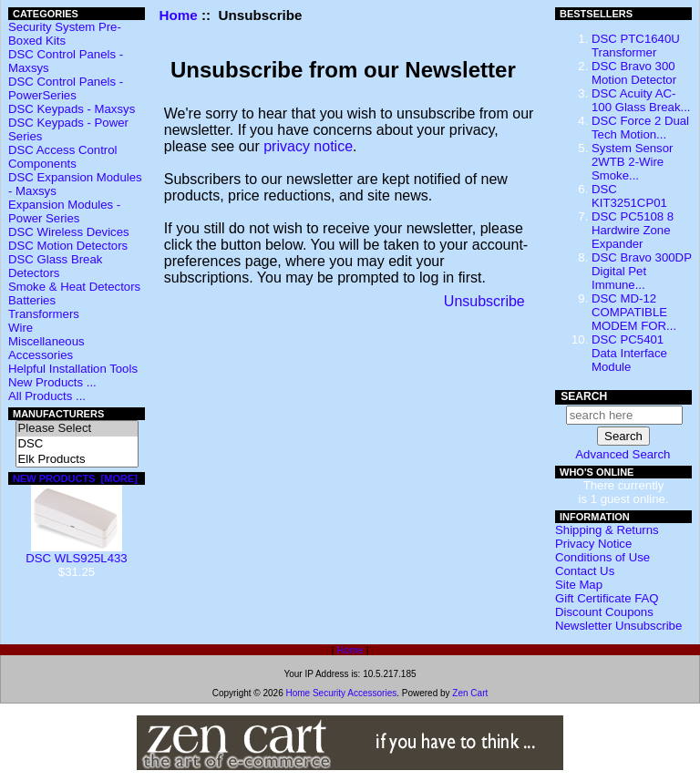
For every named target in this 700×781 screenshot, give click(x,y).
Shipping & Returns (607, 530)
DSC (77, 444)
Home (179, 15)
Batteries (32, 300)
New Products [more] (75, 478)
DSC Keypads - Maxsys (72, 109)
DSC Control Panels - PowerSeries (66, 88)
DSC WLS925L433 (76, 553)
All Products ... (47, 396)
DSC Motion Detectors (68, 246)
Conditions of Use (602, 557)
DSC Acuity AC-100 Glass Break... (641, 100)
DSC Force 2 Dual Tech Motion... (640, 128)
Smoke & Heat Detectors (74, 287)
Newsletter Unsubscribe (618, 626)
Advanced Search (623, 454)
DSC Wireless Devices (69, 232)
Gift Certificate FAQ (607, 598)
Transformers (44, 314)
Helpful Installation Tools (73, 369)
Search (584, 396)
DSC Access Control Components (62, 157)
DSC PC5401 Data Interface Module (629, 353)
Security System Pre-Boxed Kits (65, 34)
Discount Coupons (604, 612)
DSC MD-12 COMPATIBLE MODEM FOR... (634, 312)
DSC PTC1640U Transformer (636, 46)
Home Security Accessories (341, 693)
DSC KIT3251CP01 (629, 196)
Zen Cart (470, 693)
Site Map (579, 585)
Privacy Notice (593, 544)
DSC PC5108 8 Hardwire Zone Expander (633, 230)
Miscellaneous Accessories (46, 348)
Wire (21, 328)
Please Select (77, 429)
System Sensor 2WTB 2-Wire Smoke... (632, 162)
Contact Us (585, 571)
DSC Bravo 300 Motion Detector (634, 73)
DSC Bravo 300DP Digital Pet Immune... (642, 271)
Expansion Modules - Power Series (64, 211)
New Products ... (52, 382)
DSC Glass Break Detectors (55, 266)
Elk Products (77, 460)
